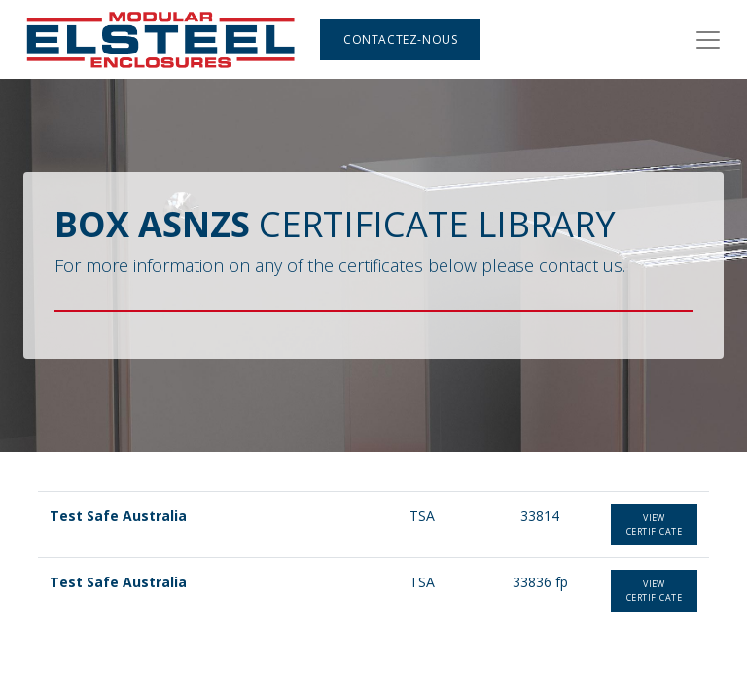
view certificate (654, 525)
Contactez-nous (400, 39)
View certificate (654, 591)
